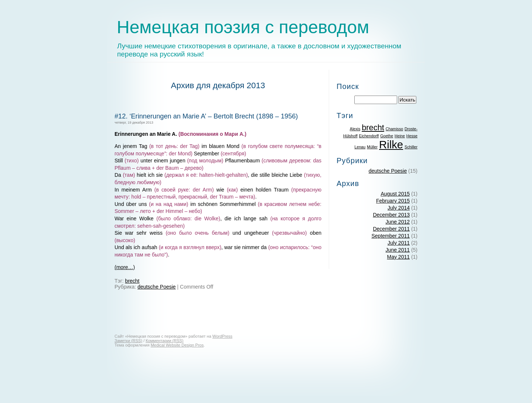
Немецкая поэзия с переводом (243, 27)
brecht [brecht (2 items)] (373, 128)
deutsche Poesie (157, 287)
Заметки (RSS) (128, 341)
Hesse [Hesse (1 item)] (412, 136)
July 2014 (399, 208)
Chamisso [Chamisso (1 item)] (394, 129)
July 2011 (399, 243)
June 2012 (398, 222)
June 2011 (398, 250)
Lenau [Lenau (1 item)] (360, 147)
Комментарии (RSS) (164, 341)
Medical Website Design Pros (177, 345)
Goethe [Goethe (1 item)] (387, 136)
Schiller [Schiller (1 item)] (411, 147)
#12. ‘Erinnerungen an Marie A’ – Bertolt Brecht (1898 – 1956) (206, 116)
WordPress (222, 336)
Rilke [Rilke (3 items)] (391, 144)
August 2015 (395, 194)
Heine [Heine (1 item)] (400, 136)
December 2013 (391, 215)
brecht (132, 281)
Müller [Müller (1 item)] (372, 147)
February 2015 (393, 201)
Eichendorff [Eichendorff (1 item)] (369, 136)
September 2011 (391, 236)
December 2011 (391, 229)
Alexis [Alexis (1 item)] (355, 129)
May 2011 (398, 257)
